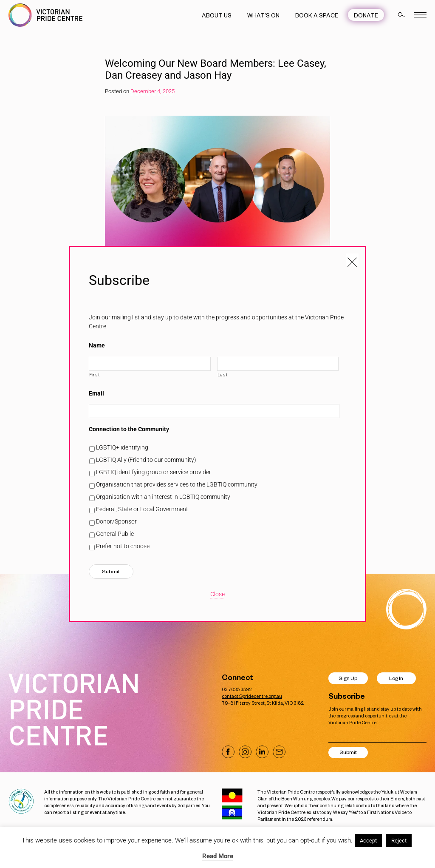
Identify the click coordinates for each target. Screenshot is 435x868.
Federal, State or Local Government (142, 509)
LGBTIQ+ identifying (122, 447)
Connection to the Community (129, 429)
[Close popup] (352, 260)
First (95, 375)
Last (223, 375)
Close (217, 594)
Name (97, 345)
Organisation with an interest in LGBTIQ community (163, 497)
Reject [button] (399, 841)
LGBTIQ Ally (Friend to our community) (146, 460)
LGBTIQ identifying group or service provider (154, 472)
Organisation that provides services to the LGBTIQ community (177, 484)
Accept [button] (368, 841)
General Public (115, 534)
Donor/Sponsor (116, 521)
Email (96, 393)
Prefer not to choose (123, 546)
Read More (218, 856)
